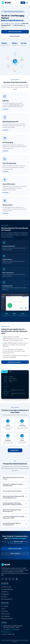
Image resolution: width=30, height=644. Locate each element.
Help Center (4, 597)
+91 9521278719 (15, 630)
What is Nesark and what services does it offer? (15, 478)
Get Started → (6, 109)
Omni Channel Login (6, 587)
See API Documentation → (15, 362)
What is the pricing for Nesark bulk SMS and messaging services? (15, 497)
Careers (3, 609)
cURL (10, 372)
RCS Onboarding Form (7, 599)
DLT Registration (5, 594)
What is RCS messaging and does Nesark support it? (15, 511)
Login (23, 3)
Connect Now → (15, 450)
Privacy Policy (5, 611)
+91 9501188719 (7, 630)
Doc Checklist (5, 606)
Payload (4, 372)
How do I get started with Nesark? (15, 491)
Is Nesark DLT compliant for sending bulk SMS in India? (15, 485)
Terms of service (5, 614)
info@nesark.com (7, 632)
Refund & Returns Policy (7, 619)
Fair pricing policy (6, 616)
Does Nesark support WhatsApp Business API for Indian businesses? (15, 504)
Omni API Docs (5, 592)
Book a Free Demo (15, 36)
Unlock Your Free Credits (15, 32)
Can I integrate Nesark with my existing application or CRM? (15, 517)
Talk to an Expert (15, 553)
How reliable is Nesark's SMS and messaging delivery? (15, 524)
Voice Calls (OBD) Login (7, 589)
